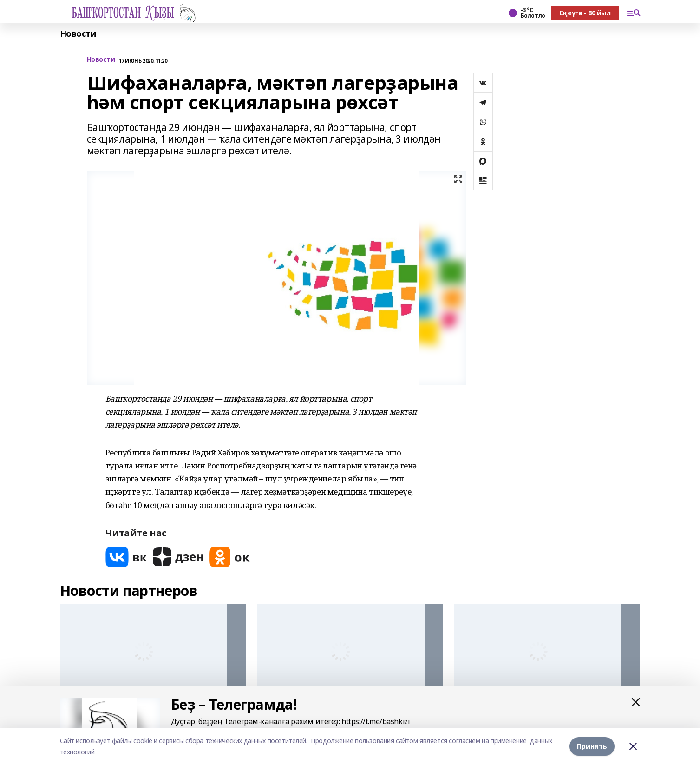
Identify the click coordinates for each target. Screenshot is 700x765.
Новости (78, 34)
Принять (592, 746)
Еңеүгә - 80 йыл (585, 13)
